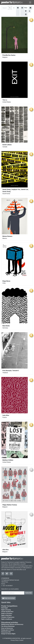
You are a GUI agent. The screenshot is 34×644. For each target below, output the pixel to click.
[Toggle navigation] (30, 2)
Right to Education (6, 615)
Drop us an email (9, 598)
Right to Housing (6, 610)
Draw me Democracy (7, 628)
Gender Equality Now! (7, 612)
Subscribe (28, 593)
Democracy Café (6, 632)
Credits (21, 640)
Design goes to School (8, 630)
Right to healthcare (7, 619)
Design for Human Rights (8, 634)
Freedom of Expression (8, 617)
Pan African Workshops (8, 626)
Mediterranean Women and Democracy (12, 624)
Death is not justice (7, 614)
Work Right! (5, 608)
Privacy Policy (15, 640)
